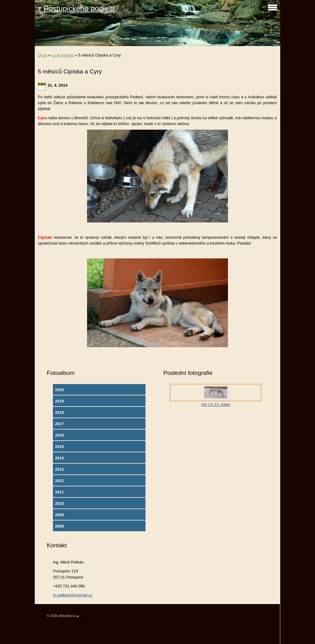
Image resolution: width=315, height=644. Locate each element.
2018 (59, 412)
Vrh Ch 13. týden (216, 404)
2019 (59, 401)
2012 (59, 481)
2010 (59, 503)
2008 (59, 526)
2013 (59, 469)
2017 (59, 424)
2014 (59, 458)
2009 (59, 515)
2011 (59, 492)
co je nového (63, 55)
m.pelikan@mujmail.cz (73, 595)
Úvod (42, 55)
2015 (59, 447)
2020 (59, 390)
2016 (59, 435)
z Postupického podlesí (76, 8)
